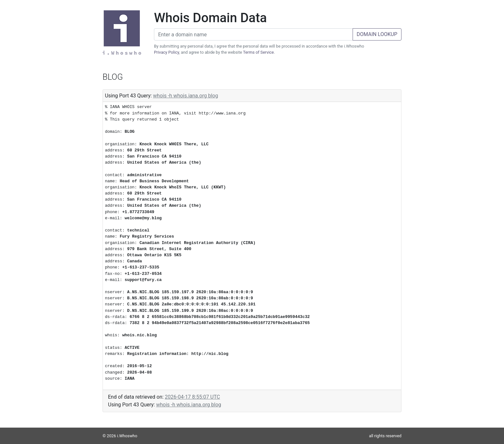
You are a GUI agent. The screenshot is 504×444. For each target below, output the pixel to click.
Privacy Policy (166, 52)
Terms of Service (258, 52)
